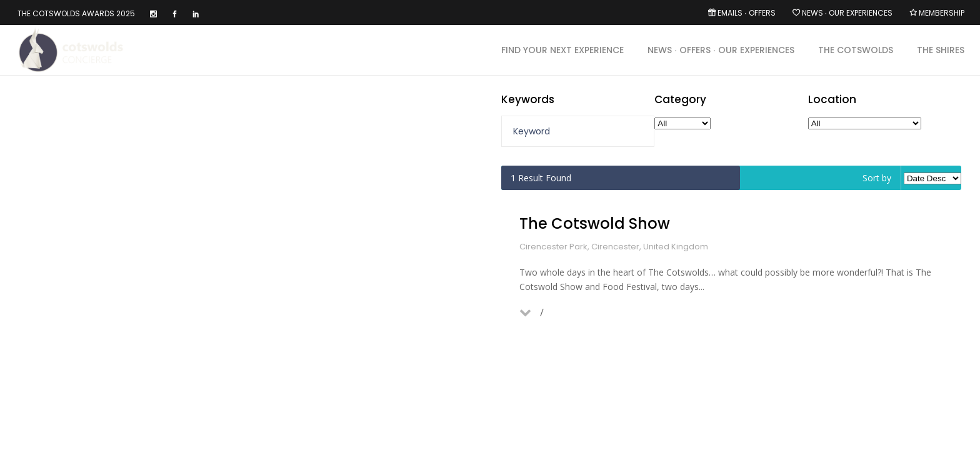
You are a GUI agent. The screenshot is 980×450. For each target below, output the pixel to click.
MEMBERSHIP (942, 13)
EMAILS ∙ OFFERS (746, 13)
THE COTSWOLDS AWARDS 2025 (76, 13)
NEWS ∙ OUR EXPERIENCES (847, 13)
